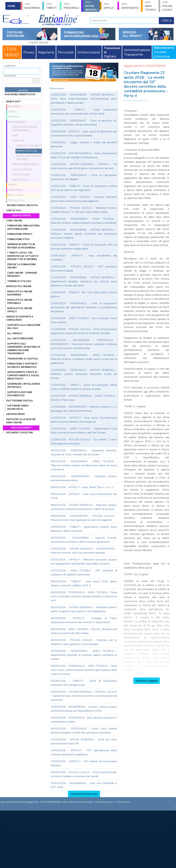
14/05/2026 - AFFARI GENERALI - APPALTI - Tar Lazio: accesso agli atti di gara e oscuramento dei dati (84, 166)
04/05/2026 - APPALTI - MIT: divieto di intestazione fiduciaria (84, 763)
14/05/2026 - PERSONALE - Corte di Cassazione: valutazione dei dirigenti (84, 177)
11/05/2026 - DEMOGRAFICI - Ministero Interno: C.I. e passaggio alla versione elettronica (84, 409)
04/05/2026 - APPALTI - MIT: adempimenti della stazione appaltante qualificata (84, 752)
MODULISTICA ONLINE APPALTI (20, 310)
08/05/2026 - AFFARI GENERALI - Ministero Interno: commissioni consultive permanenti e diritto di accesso (84, 507)
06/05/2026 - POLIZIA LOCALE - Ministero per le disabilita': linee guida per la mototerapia (84, 642)
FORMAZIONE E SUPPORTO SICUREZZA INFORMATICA (22, 365)
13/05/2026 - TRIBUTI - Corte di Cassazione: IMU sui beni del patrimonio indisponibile (84, 247)
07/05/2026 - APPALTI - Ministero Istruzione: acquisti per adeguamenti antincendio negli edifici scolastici (84, 562)
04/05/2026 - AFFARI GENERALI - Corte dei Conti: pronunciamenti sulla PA (84, 742)
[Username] (22, 71)
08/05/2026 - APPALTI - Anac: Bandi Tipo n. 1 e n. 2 (82, 487)
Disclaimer (87, 802)
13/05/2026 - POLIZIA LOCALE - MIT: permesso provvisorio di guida (84, 269)
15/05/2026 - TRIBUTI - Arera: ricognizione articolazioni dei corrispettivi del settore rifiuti (84, 112)
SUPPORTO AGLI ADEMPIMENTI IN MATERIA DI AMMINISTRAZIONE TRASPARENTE (24, 349)
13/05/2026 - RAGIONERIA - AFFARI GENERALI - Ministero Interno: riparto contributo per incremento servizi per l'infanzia (84, 234)
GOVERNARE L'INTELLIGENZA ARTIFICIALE (24, 386)
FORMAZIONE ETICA (18, 239)
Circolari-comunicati (29, 146)
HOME (11, 6)
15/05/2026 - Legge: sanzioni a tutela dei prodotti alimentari (84, 144)
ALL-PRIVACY (15, 334)
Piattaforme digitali (20, 401)
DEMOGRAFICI (130, 6)
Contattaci (14, 211)
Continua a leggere (147, 681)
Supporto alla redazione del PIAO (24, 327)
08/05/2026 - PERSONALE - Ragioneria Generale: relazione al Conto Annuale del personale (84, 452)
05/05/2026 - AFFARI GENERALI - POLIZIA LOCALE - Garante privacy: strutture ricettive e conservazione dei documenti (84, 696)
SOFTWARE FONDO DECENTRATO (18, 407)
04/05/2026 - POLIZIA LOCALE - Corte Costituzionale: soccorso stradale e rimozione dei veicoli (84, 774)
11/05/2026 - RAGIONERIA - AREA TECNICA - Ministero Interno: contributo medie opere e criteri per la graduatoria (84, 359)
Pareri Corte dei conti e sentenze (31, 158)
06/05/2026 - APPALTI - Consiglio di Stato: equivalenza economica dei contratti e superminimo (84, 620)
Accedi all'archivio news (84, 794)
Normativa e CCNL (27, 151)
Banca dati (13, 102)
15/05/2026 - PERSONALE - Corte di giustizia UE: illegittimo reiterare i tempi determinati (84, 123)
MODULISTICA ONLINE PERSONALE (20, 302)
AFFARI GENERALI (91, 6)
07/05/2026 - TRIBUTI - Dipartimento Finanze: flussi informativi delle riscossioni (84, 529)
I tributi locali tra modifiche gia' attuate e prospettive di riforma (23, 256)
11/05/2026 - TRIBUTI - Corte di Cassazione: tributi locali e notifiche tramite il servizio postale (84, 387)
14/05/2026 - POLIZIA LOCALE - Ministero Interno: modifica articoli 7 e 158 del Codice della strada (84, 210)
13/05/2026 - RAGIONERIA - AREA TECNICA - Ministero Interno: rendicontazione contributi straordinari (84, 221)
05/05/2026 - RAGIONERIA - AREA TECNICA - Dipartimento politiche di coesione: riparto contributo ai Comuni (84, 655)
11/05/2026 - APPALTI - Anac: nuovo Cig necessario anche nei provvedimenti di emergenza (84, 420)
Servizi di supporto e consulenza (20, 318)
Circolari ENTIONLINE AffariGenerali (24, 129)
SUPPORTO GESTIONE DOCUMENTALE (20, 394)
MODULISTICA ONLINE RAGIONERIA (20, 293)
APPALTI (109, 6)
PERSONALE (71, 6)
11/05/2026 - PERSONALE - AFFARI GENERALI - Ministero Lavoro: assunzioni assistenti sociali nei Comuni (84, 374)
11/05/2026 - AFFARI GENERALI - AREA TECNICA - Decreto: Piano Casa (84, 398)
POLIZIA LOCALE (168, 6)
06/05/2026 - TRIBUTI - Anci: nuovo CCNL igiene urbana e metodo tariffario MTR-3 (84, 583)
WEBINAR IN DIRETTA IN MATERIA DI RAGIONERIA (21, 246)
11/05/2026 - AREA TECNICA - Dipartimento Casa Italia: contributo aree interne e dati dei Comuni (84, 431)
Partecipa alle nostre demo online (21, 421)
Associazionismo (22, 170)
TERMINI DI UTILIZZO (19, 281)
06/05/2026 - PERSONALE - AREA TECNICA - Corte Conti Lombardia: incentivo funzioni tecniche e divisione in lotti (84, 596)
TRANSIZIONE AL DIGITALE (23, 359)
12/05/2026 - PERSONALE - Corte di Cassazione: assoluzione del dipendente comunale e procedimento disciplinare (84, 307)
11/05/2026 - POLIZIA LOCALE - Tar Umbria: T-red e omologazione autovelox (84, 442)
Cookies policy (123, 802)
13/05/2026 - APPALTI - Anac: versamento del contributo (84, 258)
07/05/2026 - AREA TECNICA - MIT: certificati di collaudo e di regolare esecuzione (84, 573)
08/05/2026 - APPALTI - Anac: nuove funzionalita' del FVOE (84, 496)
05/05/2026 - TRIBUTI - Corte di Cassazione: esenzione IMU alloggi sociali (84, 683)
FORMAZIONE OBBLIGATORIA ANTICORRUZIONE (23, 227)
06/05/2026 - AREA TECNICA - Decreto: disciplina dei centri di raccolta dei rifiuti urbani (84, 631)
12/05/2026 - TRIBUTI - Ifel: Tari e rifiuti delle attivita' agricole (84, 294)
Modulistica (20, 180)
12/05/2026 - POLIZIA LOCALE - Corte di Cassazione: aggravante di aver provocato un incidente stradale (84, 331)
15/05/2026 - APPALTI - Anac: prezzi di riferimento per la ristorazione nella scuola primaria (84, 134)
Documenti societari (20, 433)
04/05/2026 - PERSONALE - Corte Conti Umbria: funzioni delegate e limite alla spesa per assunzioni (84, 731)
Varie (15, 136)
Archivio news (15, 414)
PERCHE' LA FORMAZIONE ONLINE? (22, 266)
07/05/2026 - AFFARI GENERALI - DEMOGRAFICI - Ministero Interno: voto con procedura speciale (84, 551)
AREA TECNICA (151, 6)
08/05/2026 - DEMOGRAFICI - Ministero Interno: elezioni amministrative (84, 478)
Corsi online (14, 221)
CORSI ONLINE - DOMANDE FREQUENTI (22, 275)
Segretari (18, 141)
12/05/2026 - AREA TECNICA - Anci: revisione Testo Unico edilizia (84, 320)
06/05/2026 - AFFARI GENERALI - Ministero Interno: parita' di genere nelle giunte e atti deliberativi (84, 609)
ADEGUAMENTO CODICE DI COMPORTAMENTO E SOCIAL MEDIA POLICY (23, 375)
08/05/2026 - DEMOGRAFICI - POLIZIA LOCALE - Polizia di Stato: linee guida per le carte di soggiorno (84, 518)
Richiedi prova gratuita (22, 205)
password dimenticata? (20, 95)
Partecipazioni (21, 175)
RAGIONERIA (32, 6)
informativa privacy (104, 802)
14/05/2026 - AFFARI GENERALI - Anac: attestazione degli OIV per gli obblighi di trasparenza (84, 155)
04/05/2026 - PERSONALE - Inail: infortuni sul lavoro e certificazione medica (84, 720)
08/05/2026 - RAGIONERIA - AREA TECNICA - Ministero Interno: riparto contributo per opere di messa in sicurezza (84, 465)
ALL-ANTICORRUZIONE (20, 339)
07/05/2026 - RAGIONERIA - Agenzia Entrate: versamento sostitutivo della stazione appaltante (84, 540)
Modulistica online (19, 286)
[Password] (18, 81)
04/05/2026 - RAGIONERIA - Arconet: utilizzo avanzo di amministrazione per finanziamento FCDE (84, 709)
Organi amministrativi (26, 164)
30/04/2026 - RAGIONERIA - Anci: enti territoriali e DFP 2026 (84, 785)
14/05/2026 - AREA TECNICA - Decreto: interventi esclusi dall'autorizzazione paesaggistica (84, 199)
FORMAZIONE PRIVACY (20, 234)
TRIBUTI (52, 6)
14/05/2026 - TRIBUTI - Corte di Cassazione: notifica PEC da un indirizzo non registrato (84, 188)
